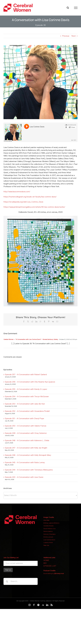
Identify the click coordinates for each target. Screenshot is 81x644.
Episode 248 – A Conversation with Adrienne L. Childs (27, 441)
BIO (45, 563)
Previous (66, 36)
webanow (49, 601)
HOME (46, 560)
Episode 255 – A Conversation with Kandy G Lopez (26, 389)
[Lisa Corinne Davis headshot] (40, 82)
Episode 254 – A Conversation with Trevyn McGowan (27, 397)
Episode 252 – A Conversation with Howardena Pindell (27, 411)
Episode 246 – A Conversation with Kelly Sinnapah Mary (28, 455)
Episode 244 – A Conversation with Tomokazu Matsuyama (29, 470)
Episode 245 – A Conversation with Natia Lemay (25, 462)
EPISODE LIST (50, 566)
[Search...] (21, 581)
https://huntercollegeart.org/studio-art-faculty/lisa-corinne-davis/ (30, 197)
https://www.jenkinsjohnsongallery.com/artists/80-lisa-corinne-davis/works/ (34, 207)
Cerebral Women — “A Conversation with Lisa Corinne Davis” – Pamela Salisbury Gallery (31, 339)
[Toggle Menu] (76, 8)
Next (74, 36)
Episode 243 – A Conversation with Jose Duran (24, 477)
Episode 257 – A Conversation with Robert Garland (26, 375)
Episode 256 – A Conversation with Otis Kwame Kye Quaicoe (30, 382)
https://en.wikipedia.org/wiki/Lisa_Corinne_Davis (23, 202)
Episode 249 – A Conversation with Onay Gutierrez (26, 433)
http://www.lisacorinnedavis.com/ (17, 192)
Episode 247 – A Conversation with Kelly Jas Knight (26, 448)
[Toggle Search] (68, 8)
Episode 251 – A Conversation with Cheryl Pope (24, 419)
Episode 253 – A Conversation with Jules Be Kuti (25, 404)
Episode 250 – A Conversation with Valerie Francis (26, 426)
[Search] (7, 581)
